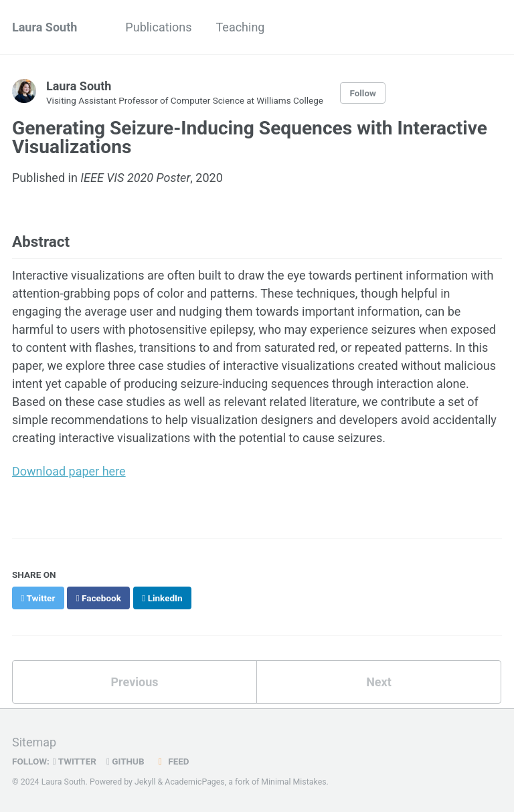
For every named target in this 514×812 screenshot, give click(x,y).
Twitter (75, 761)
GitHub (125, 761)
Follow (363, 93)
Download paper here (69, 471)
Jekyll (145, 782)
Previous (135, 682)
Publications (158, 27)
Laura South (45, 27)
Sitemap (34, 742)
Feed (172, 761)
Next (379, 682)
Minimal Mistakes (293, 782)
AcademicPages (194, 782)
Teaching (240, 27)
